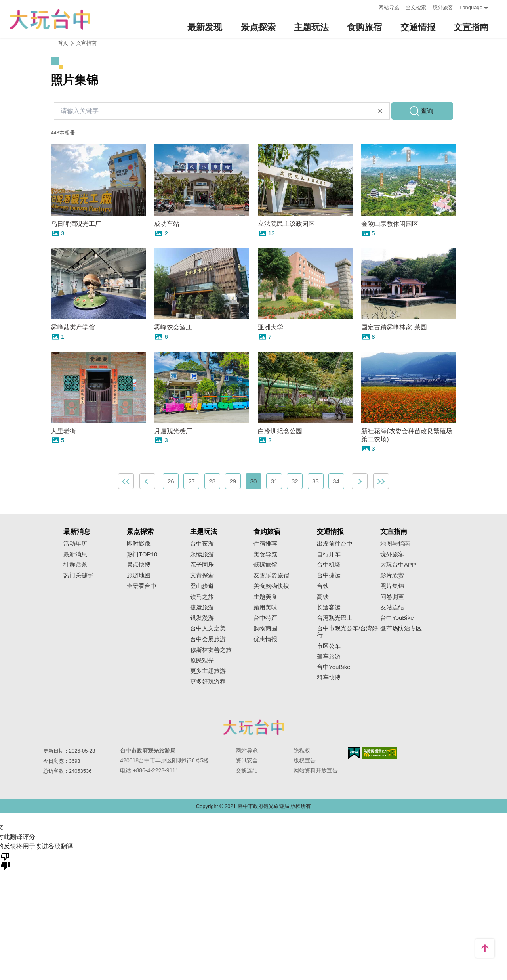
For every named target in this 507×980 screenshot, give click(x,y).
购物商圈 (265, 628)
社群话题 (75, 565)
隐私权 (302, 751)
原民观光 (202, 661)
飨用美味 (265, 607)
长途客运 (329, 607)
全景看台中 (142, 586)
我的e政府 (354, 753)
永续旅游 (202, 554)
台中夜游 (202, 544)
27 (192, 481)
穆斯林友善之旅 (211, 650)
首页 (63, 43)
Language (471, 7)
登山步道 (202, 586)
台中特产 (265, 618)
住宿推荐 (265, 544)
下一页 (360, 481)
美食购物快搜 (271, 586)
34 (336, 481)
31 (274, 481)
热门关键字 (78, 575)
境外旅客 (443, 7)
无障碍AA (380, 753)
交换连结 (247, 770)
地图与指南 (395, 544)
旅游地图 (139, 575)
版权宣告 (305, 760)
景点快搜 (139, 565)
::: (370, 7)
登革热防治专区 (401, 628)
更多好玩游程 (208, 682)
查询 (427, 111)
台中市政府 (253, 727)
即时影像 (139, 544)
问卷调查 (392, 597)
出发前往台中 (335, 544)
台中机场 (329, 565)
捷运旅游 (202, 607)
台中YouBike (334, 667)
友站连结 (392, 607)
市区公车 (329, 646)
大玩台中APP (398, 565)
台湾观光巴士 (335, 618)
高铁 (323, 597)
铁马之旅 (202, 597)
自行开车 (329, 554)
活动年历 (75, 544)
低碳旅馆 (265, 565)
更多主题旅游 (208, 671)
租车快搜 (329, 678)
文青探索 (202, 575)
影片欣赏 (392, 575)
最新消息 (75, 554)
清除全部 (380, 111)
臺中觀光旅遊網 (50, 19)
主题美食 (265, 597)
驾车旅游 (329, 657)
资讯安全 (247, 760)
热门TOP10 (142, 554)
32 (295, 481)
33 (315, 481)
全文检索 (416, 7)
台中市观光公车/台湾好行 (347, 632)
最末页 (381, 481)
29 (233, 481)
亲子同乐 (202, 565)
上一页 (147, 481)
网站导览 (389, 7)
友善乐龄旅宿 (271, 575)
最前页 (126, 481)
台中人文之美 (208, 628)
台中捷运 (329, 575)
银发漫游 (202, 618)
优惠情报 (265, 639)
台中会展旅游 (208, 639)
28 (212, 481)
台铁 (323, 586)
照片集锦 (392, 586)
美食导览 (265, 554)
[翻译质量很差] (5, 861)
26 (171, 481)
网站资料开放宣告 (316, 770)
